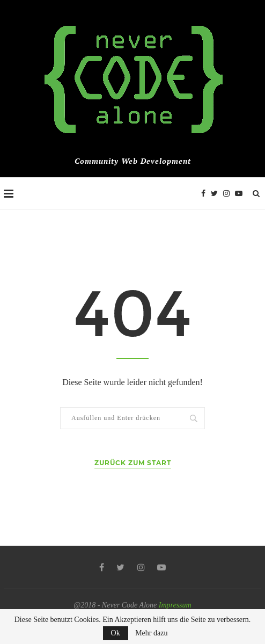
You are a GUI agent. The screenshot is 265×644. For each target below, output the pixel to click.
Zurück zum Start (133, 463)
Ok (116, 633)
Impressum (175, 605)
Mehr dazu (151, 633)
